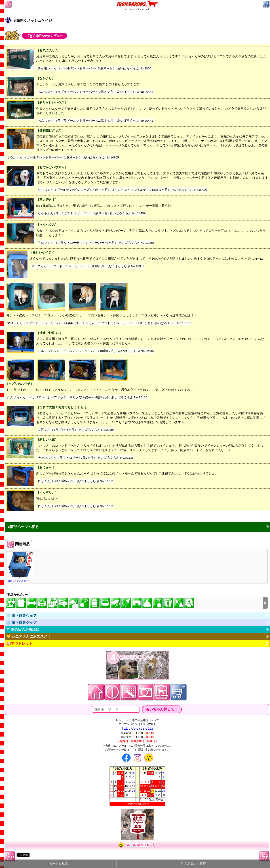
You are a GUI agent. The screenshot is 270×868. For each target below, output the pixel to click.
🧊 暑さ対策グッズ (21, 623)
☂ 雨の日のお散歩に (23, 630)
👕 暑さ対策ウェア (21, 616)
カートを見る (59, 864)
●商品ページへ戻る (23, 527)
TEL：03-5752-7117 (138, 728)
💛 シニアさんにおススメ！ (29, 636)
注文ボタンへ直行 (193, 864)
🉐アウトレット (19, 644)
